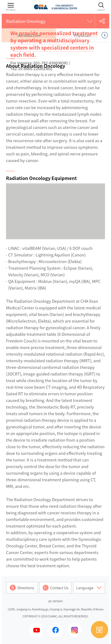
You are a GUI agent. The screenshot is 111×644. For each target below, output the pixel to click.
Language (85, 588)
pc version (56, 601)
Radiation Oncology (26, 21)
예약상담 (100, 630)
